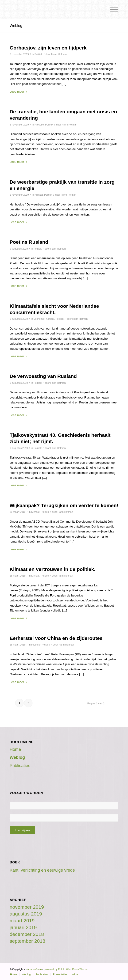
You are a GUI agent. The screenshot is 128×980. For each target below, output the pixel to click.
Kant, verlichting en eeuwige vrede (42, 870)
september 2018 (27, 941)
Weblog (16, 26)
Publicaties (20, 766)
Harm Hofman (59, 54)
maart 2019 (22, 921)
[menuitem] (14, 974)
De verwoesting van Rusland (43, 376)
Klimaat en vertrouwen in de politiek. (52, 569)
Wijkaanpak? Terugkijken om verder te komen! (64, 505)
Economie (39, 319)
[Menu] (112, 10)
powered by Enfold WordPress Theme (66, 969)
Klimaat (39, 195)
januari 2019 (23, 927)
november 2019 (27, 907)
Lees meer (19, 92)
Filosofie (39, 125)
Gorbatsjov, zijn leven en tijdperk (48, 48)
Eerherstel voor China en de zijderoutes (56, 638)
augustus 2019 (26, 914)
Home (15, 749)
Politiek (39, 54)
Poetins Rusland (29, 242)
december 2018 (27, 934)
